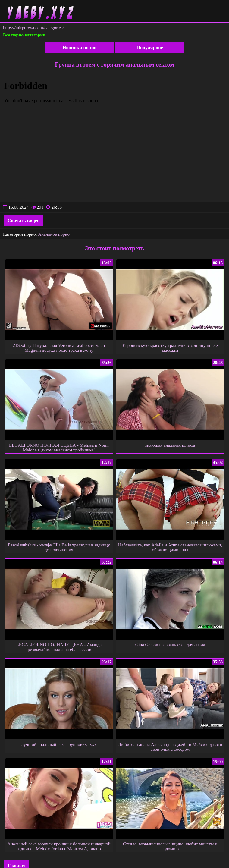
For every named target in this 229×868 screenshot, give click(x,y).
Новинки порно (79, 47)
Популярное (150, 47)
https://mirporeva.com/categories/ (33, 28)
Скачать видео (24, 220)
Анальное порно (54, 234)
